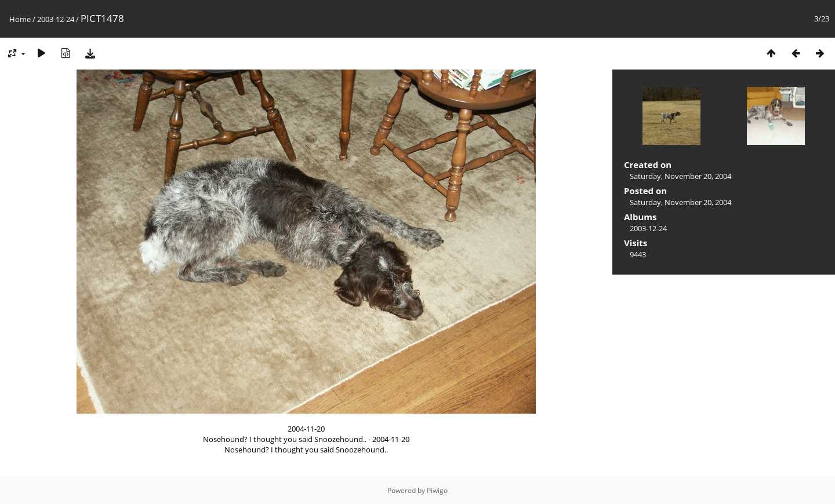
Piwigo (437, 490)
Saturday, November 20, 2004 (680, 176)
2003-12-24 (56, 19)
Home (20, 19)
